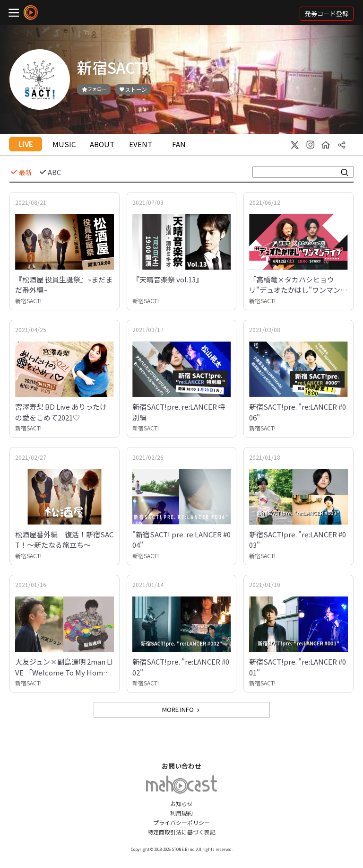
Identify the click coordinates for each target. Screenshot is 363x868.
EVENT (141, 144)
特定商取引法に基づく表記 (181, 832)
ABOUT (102, 144)
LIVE (26, 144)
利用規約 (181, 813)
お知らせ (181, 803)
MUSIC (64, 144)
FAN (179, 144)
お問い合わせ (181, 766)
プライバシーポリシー (181, 822)
